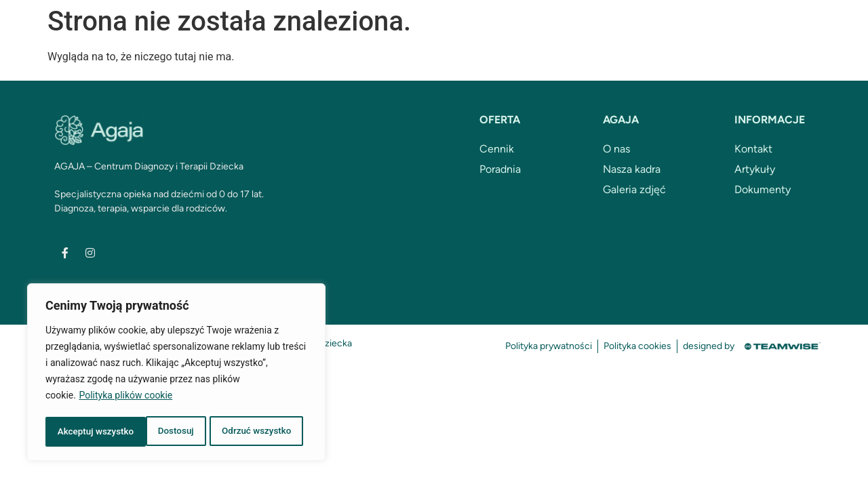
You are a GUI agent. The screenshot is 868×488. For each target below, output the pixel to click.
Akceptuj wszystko (257, 432)
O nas (283, 31)
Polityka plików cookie (125, 398)
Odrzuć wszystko (156, 432)
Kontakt (581, 31)
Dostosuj (74, 432)
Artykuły (755, 169)
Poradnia (508, 31)
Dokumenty (763, 189)
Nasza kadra (358, 31)
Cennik (436, 31)
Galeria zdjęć (634, 189)
